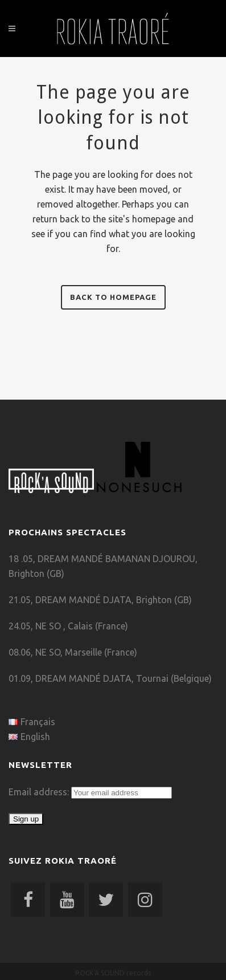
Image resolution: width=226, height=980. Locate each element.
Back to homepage (113, 297)
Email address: (40, 792)
